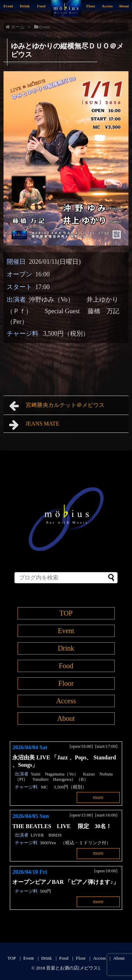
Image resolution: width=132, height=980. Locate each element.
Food (41, 6)
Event (8, 6)
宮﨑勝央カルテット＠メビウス (60, 406)
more (98, 797)
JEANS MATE (34, 425)
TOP (66, 613)
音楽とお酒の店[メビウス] (73, 968)
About (124, 6)
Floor (91, 6)
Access (107, 6)
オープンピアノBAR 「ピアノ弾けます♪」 (65, 882)
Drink (25, 6)
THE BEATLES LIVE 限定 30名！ (65, 826)
